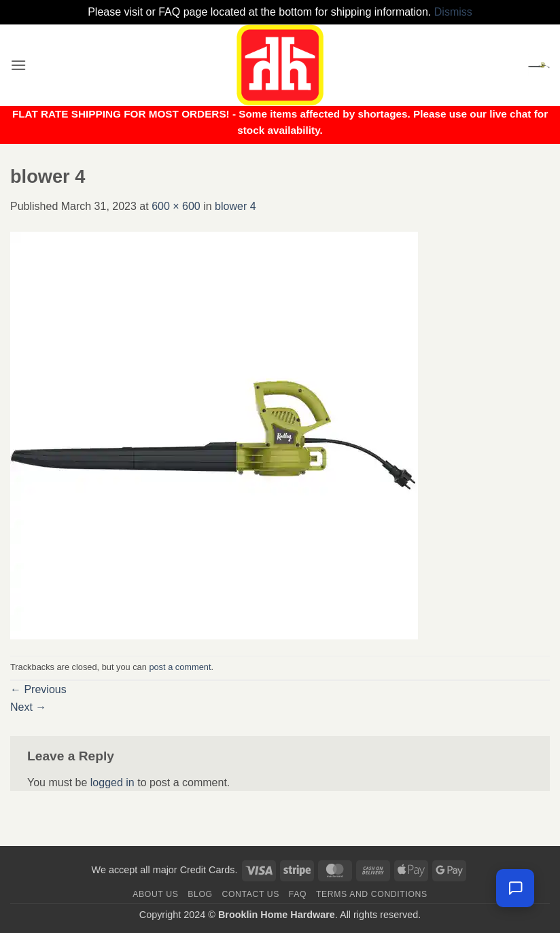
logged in (112, 782)
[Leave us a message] (515, 888)
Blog (200, 894)
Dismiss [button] (453, 12)
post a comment (180, 667)
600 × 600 (176, 206)
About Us (155, 894)
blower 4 (235, 206)
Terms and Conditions (372, 894)
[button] (18, 65)
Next (28, 707)
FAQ (298, 894)
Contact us (251, 894)
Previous (38, 689)
